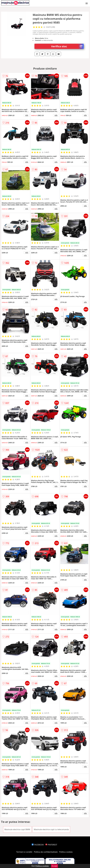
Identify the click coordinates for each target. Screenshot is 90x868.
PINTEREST (51, 845)
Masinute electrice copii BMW (17, 829)
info (27, 115)
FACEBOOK (38, 845)
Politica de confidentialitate (46, 852)
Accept (54, 866)
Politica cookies (66, 852)
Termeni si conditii (24, 852)
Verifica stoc (67, 46)
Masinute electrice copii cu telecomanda (51, 829)
